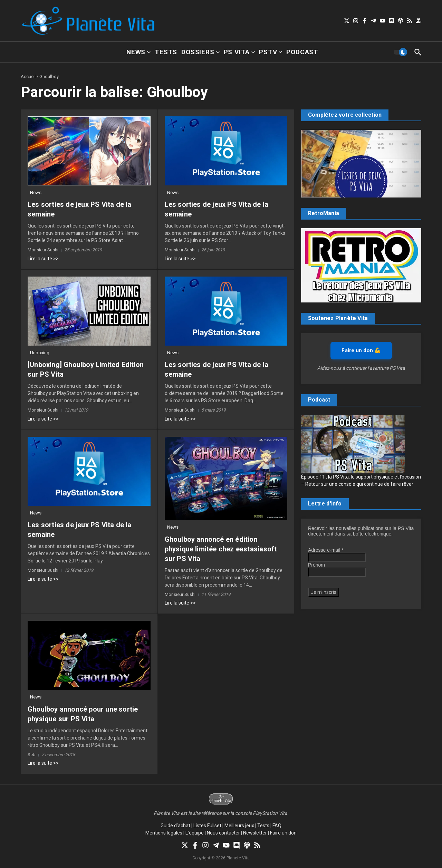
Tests (166, 52)
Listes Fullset (207, 826)
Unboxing (40, 353)
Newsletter (255, 833)
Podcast (302, 52)
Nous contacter (223, 833)
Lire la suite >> (43, 259)
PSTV (271, 52)
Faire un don (283, 833)
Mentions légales (164, 833)
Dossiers (200, 52)
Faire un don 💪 (361, 350)
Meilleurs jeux (239, 826)
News (138, 52)
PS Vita (239, 52)
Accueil (28, 76)
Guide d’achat (175, 826)
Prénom (316, 565)
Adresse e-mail (326, 550)
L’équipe (195, 833)
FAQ (277, 826)
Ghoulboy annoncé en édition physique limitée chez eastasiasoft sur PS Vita (221, 549)
